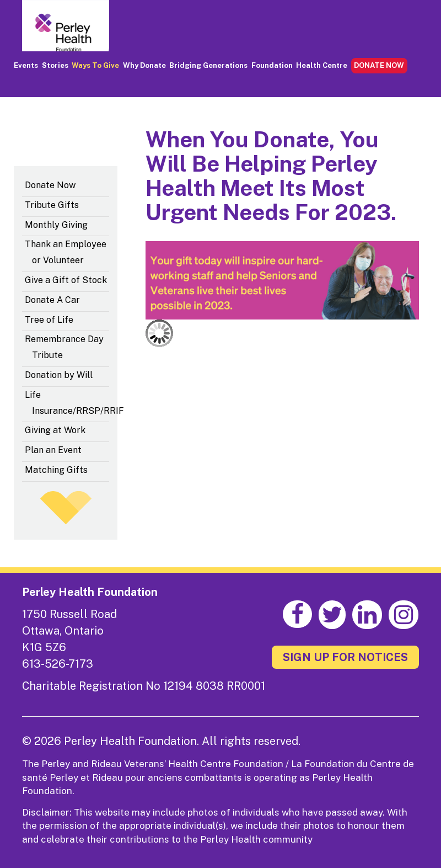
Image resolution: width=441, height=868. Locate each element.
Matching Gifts (56, 470)
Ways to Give (95, 65)
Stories (55, 65)
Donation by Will (59, 375)
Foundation (272, 65)
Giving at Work (55, 430)
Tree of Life (49, 320)
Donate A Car (52, 300)
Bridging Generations (208, 65)
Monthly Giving (56, 225)
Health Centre (322, 65)
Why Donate (144, 65)
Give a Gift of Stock (66, 280)
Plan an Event (53, 450)
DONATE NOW (379, 65)
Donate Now (50, 185)
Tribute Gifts (52, 205)
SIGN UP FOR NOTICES (345, 657)
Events (26, 65)
